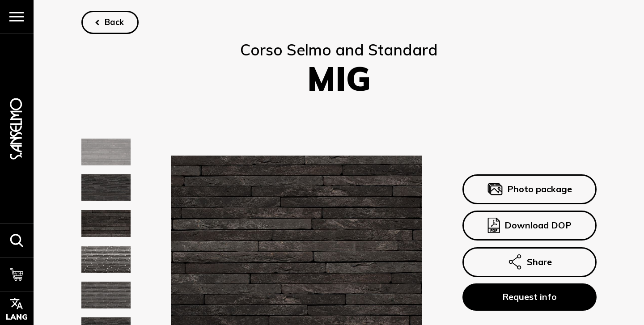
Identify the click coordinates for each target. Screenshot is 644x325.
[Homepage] (17, 129)
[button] (17, 240)
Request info (529, 297)
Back (114, 22)
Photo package (529, 189)
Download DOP (529, 226)
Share (529, 262)
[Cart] (17, 274)
